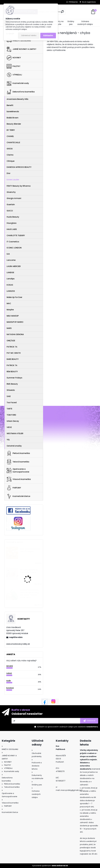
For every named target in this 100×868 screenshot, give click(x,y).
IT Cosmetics (13, 242)
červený (10, 666)
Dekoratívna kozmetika (21, 92)
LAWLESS (11, 291)
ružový (9, 673)
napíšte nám (16, 637)
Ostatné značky (14, 446)
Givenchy (11, 192)
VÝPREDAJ (14, 75)
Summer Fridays (14, 378)
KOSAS (10, 285)
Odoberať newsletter (27, 714)
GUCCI (10, 211)
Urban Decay (13, 421)
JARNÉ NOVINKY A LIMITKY (21, 49)
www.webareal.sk (60, 866)
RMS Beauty (12, 384)
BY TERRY (11, 130)
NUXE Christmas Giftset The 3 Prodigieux (30, 550)
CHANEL (10, 136)
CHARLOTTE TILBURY (16, 235)
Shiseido (11, 390)
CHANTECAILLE (13, 142)
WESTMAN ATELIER (15, 433)
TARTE (9, 409)
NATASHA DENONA (15, 334)
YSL (8, 440)
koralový (10, 688)
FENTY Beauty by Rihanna (19, 186)
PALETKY (13, 66)
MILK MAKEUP (13, 316)
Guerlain (11, 204)
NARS (9, 328)
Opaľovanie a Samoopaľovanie (18, 470)
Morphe (10, 310)
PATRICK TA (12, 347)
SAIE (9, 396)
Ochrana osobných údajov (85, 23)
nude (8, 681)
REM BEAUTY (12, 372)
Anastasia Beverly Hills (17, 99)
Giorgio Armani (14, 198)
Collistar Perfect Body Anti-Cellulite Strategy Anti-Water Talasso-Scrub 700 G (30, 594)
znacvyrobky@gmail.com (71, 790)
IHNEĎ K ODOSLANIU (19, 41)
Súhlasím (48, 36)
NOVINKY (14, 58)
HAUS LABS (12, 229)
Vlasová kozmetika (19, 479)
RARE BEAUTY (13, 359)
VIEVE (9, 427)
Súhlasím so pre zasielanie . (68, 727)
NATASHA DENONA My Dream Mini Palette (29, 571)
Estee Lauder (13, 180)
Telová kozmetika (18, 462)
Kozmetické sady (18, 83)
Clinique (11, 161)
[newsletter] (89, 721)
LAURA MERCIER (14, 266)
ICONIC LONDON (14, 248)
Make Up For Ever (14, 297)
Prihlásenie (73, 2)
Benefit (10, 105)
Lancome (11, 260)
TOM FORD (11, 415)
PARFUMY (14, 488)
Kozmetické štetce (18, 496)
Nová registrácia (89, 2)
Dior (9, 173)
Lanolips (11, 279)
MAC (9, 303)
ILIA (8, 254)
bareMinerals (13, 112)
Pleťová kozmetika (18, 453)
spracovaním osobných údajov (61, 727)
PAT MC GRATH (14, 353)
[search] (62, 12)
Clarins (10, 155)
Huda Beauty (13, 217)
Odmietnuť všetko (29, 36)
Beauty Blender (14, 124)
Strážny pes (71, 23)
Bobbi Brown (13, 118)
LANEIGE (10, 272)
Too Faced (12, 402)
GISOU (10, 149)
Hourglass (12, 223)
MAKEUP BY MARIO (15, 322)
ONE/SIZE (11, 341)
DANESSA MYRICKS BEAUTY (19, 167)
